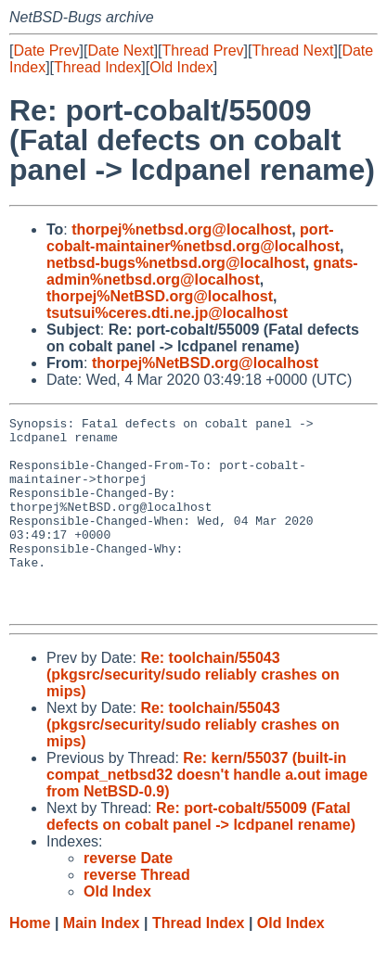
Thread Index (97, 67)
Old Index (181, 67)
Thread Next (292, 51)
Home (30, 962)
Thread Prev (203, 51)
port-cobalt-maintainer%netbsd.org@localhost (193, 238)
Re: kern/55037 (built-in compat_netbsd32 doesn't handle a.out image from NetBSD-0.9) (207, 814)
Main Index (102, 962)
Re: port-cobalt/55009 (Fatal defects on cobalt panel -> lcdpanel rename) (201, 855)
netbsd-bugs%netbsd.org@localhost (176, 263)
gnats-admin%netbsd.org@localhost (202, 271)
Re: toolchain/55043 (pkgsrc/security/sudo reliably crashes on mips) (193, 713)
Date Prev (46, 51)
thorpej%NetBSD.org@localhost (160, 296)
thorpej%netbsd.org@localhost (181, 229)
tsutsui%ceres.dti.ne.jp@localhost (167, 313)
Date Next (120, 51)
